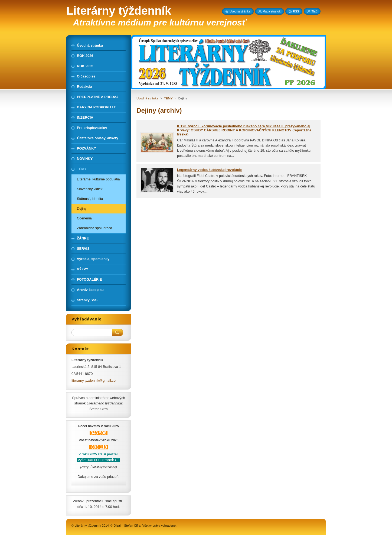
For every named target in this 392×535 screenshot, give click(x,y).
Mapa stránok (272, 11)
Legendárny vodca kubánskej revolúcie (209, 170)
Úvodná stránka (147, 98)
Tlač (314, 11)
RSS (296, 11)
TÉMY (168, 98)
